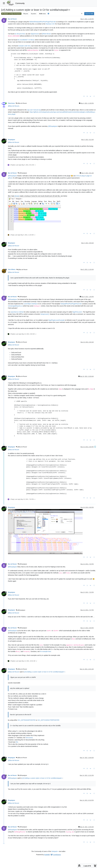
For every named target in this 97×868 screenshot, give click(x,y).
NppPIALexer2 (77, 312)
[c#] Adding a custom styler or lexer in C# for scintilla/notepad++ (45, 672)
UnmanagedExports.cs (15, 306)
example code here (24, 46)
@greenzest (35, 34)
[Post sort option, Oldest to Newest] (82, 14)
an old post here (20, 34)
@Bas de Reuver (21, 103)
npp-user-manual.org (34, 110)
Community (20, 3)
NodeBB (47, 855)
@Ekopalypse (53, 126)
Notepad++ (55, 851)
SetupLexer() (45, 314)
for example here (46, 651)
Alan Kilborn (12, 269)
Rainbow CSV (50, 24)
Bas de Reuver (12, 19)
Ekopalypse (11, 140)
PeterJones (11, 103)
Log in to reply (89, 14)
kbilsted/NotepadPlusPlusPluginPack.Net (43, 22)
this (17, 742)
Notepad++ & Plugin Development (11, 14)
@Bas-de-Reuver (14, 106)
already (17, 196)
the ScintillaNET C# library (26, 40)
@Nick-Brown (46, 34)
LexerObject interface (30, 304)
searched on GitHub (17, 312)
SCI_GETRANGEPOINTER (27, 720)
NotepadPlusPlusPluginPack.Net (71, 304)
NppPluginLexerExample (57, 320)
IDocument (29, 738)
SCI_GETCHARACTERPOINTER (48, 720)
